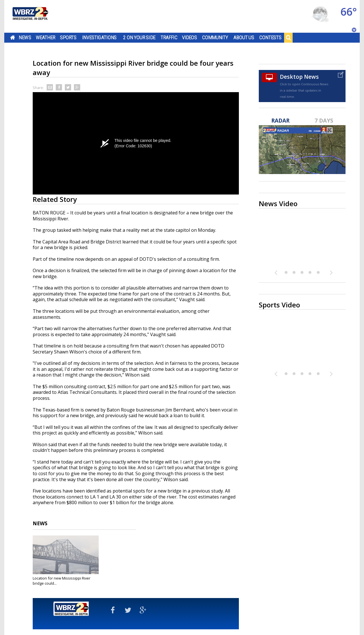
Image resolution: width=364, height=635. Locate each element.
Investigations (100, 38)
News (25, 38)
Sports (68, 38)
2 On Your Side (139, 38)
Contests (270, 38)
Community (215, 38)
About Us (244, 38)
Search (288, 38)
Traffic (169, 38)
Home (13, 38)
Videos (190, 38)
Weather (45, 38)
